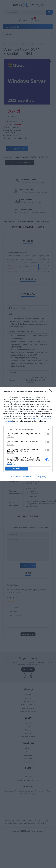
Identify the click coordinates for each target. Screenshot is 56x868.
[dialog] (28, 434)
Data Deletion (15, 477)
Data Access (28, 477)
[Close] (52, 392)
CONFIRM (16, 468)
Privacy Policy (41, 477)
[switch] (47, 434)
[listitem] (28, 429)
